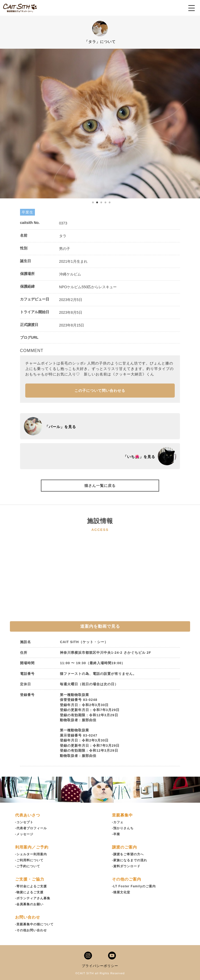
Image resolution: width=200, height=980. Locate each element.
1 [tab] (93, 202)
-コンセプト (24, 822)
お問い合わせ (28, 917)
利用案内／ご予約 (32, 847)
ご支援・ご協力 (30, 879)
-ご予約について (28, 866)
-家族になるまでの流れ (130, 860)
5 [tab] (110, 202)
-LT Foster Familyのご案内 (134, 886)
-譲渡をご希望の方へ (128, 854)
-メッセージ (24, 834)
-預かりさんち (123, 828)
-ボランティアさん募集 (33, 898)
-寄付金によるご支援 (31, 886)
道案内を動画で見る (100, 626)
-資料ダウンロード (126, 866)
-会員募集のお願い (29, 904)
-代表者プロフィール (31, 828)
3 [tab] (101, 202)
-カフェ (118, 822)
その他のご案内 (127, 879)
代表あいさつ (28, 815)
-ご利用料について (29, 860)
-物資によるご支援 (29, 892)
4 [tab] (105, 202)
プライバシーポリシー (100, 966)
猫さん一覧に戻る (100, 486)
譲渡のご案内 (124, 847)
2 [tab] (97, 202)
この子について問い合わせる (100, 391)
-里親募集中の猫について (34, 924)
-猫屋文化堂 (121, 892)
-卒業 (116, 834)
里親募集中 (122, 815)
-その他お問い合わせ (31, 930)
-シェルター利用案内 (31, 854)
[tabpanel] (100, 124)
